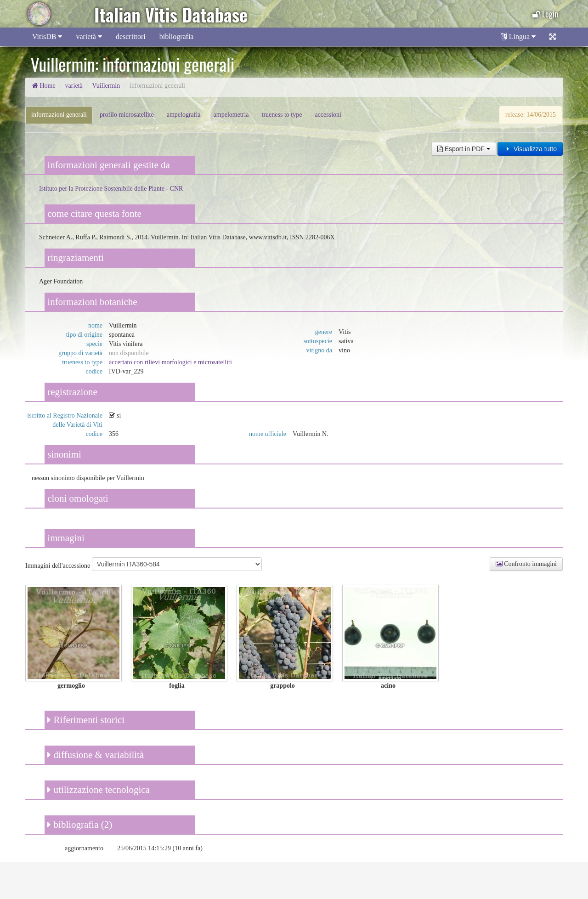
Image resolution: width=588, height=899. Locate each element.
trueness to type (282, 115)
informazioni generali (59, 115)
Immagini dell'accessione (58, 566)
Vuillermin (106, 86)
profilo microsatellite (127, 115)
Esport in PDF (464, 149)
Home (44, 86)
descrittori (131, 37)
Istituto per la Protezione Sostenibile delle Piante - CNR (111, 189)
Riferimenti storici (86, 720)
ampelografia (184, 115)
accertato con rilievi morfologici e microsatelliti (170, 362)
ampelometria (231, 115)
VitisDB (47, 37)
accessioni (328, 115)
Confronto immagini (526, 564)
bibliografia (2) (80, 825)
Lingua (518, 37)
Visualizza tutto (530, 149)
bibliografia (177, 37)
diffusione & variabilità (96, 755)
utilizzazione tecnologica (99, 790)
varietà (89, 37)
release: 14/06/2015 (531, 115)
